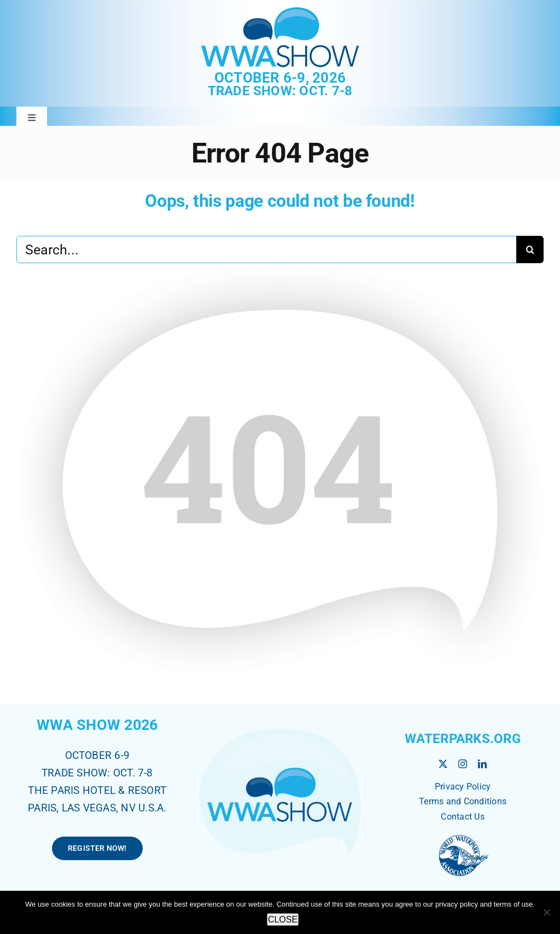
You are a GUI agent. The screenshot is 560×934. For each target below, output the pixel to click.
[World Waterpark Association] (463, 836)
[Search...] (266, 250)
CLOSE (283, 920)
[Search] (530, 250)
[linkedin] (482, 764)
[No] (546, 912)
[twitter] (443, 764)
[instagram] (463, 764)
